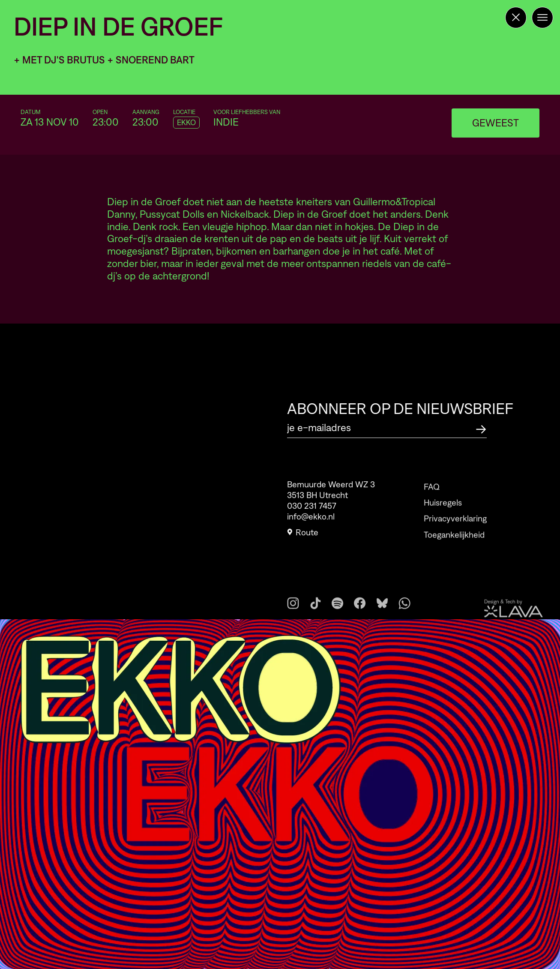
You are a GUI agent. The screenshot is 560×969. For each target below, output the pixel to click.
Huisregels (443, 513)
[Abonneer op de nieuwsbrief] (481, 428)
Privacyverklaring (455, 529)
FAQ (432, 497)
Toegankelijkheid (454, 545)
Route (303, 535)
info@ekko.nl (311, 519)
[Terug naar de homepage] (516, 18)
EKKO (186, 123)
